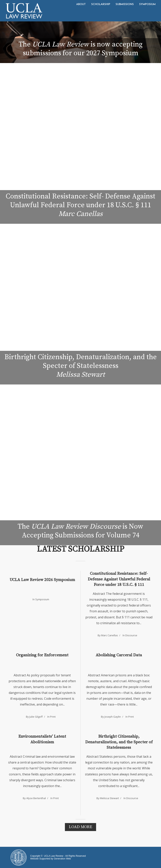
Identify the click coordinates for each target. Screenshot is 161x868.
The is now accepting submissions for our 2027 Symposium (81, 49)
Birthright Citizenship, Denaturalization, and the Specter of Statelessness (119, 742)
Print (53, 717)
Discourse (131, 635)
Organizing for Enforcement (42, 655)
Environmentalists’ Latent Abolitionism (42, 739)
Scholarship (101, 4)
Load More (80, 827)
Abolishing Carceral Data (119, 655)
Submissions (125, 4)
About (81, 4)
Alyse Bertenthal (36, 798)
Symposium (147, 4)
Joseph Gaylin (113, 717)
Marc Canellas (110, 635)
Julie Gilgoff (36, 717)
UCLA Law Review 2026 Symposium (42, 580)
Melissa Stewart (109, 798)
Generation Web (62, 859)
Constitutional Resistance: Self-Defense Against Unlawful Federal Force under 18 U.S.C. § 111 (119, 579)
